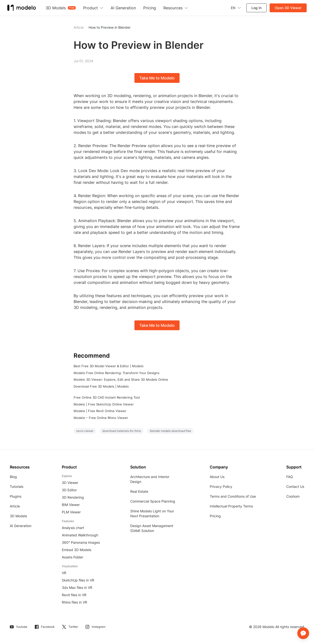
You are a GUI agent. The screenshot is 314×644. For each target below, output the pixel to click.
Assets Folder (72, 557)
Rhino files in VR (74, 602)
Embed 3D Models (77, 550)
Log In (256, 8)
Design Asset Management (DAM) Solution (152, 528)
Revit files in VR (74, 595)
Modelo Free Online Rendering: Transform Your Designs (117, 373)
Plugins (16, 496)
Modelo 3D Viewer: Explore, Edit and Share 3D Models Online (121, 379)
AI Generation (21, 526)
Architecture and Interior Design (150, 479)
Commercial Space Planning (153, 501)
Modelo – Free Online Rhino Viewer (101, 418)
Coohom (293, 496)
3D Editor (69, 490)
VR (64, 573)
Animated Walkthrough (80, 535)
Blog (13, 477)
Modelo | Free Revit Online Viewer (100, 411)
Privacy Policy (221, 486)
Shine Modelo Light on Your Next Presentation (152, 513)
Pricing (215, 516)
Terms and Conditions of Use (233, 496)
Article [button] (79, 27)
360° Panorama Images (81, 542)
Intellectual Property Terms (231, 506)
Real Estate (139, 491)
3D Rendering (73, 497)
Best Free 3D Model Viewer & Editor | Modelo (109, 366)
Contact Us (295, 486)
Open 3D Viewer (288, 8)
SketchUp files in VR (78, 580)
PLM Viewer (71, 512)
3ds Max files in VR (77, 587)
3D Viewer (70, 483)
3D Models (18, 516)
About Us (217, 477)
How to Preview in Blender (110, 27)
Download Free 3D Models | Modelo (101, 386)
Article (15, 506)
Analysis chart (73, 528)
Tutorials (17, 486)
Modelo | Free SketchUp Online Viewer (104, 404)
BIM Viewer (71, 505)
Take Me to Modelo (157, 78)
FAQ (290, 477)
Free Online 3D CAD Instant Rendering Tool (107, 397)
